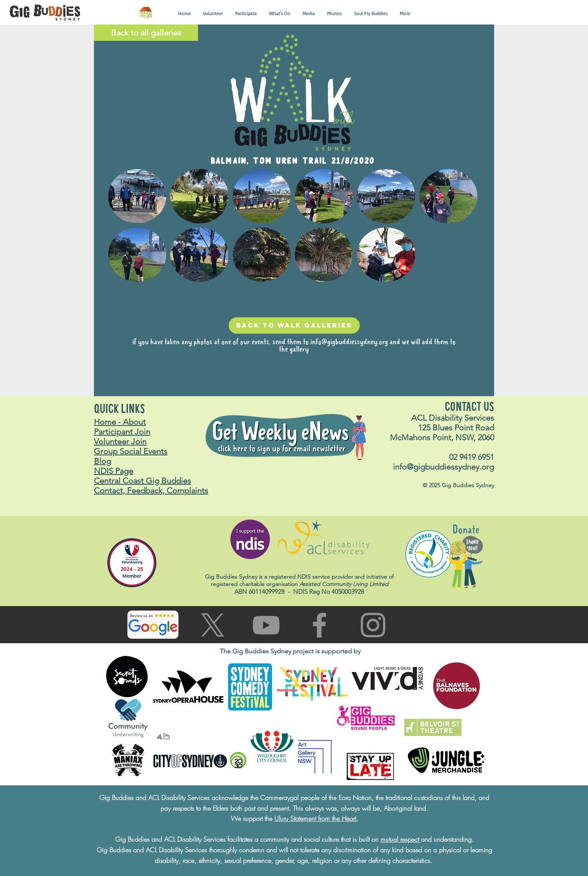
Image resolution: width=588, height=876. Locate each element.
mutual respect (401, 839)
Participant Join (122, 432)
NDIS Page (114, 471)
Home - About (120, 422)
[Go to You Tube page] (266, 625)
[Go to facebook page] (320, 625)
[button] (184, 13)
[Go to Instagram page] (373, 625)
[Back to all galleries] (146, 33)
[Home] (145, 13)
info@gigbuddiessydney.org (349, 342)
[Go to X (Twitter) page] (213, 625)
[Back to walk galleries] (294, 325)
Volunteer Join (120, 441)
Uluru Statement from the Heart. (316, 818)
